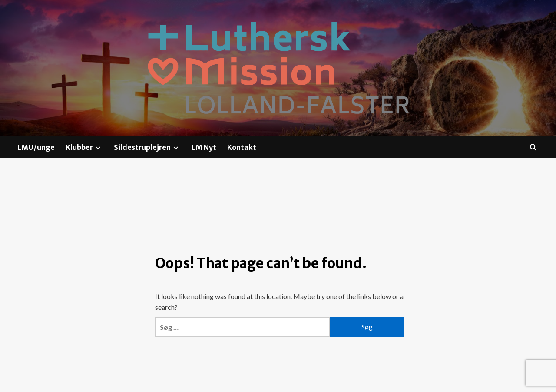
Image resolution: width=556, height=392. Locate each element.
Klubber (84, 147)
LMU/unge (36, 147)
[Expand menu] (98, 148)
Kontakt (242, 147)
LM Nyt (204, 147)
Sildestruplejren (147, 147)
